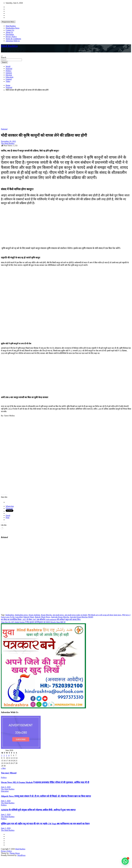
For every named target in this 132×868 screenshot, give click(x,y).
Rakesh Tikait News (42, 617)
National (9, 69)
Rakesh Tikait (29, 617)
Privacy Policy (11, 37)
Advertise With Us (13, 41)
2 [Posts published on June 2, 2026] (4, 755)
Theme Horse (15, 853)
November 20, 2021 (9, 141)
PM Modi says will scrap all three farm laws (104, 615)
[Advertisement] (60, 110)
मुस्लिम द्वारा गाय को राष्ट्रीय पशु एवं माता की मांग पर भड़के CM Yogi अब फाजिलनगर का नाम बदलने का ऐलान (45, 824)
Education (10, 77)
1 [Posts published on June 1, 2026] (2, 755)
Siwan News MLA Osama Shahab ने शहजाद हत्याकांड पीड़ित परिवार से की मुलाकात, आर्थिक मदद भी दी (45, 782)
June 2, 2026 (6, 814)
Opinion (9, 73)
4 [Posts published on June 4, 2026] (9, 755)
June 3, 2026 (6, 801)
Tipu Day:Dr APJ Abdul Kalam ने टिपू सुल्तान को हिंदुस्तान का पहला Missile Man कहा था (33, 622)
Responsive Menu (8, 22)
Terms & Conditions (13, 39)
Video (8, 81)
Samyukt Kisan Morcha (60, 617)
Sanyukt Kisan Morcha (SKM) (82, 617)
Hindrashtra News (13, 28)
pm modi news (58, 615)
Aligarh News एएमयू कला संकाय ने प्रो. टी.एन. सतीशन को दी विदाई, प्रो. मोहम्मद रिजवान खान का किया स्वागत (46, 796)
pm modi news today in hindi (76, 615)
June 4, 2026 (6, 787)
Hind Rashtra (11, 26)
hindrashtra (10, 615)
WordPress (21, 855)
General (9, 79)
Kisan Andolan (34, 615)
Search (4, 57)
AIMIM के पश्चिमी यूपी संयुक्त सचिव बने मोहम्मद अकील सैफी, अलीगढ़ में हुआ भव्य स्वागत (38, 810)
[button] (125, 861)
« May (3, 768)
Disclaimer (10, 34)
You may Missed (9, 773)
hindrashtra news (21, 615)
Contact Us (10, 30)
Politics (9, 71)
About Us (9, 32)
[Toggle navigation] (2, 56)
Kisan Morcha (46, 615)
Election (9, 75)
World (8, 66)
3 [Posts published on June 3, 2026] (6, 755)
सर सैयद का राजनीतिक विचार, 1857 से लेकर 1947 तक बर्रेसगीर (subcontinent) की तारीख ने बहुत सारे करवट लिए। (41, 619)
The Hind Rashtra (8, 143)
